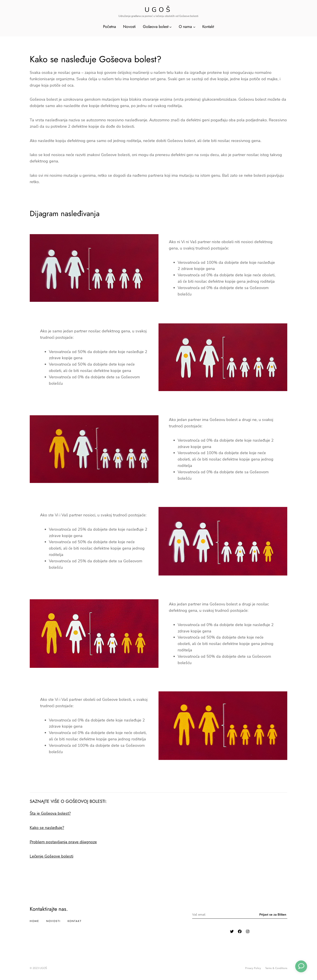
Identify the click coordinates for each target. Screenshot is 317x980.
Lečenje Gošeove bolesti (52, 856)
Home (34, 921)
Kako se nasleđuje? (47, 828)
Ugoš (158, 10)
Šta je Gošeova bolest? (50, 813)
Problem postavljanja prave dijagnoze (63, 842)
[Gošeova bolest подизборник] (170, 27)
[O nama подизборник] (194, 27)
